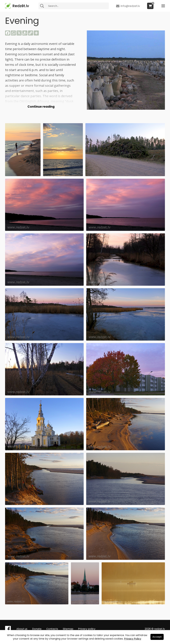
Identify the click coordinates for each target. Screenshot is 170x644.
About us (22, 629)
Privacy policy (87, 629)
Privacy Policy (133, 639)
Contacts (52, 629)
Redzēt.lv (21, 6)
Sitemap (68, 629)
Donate (37, 629)
